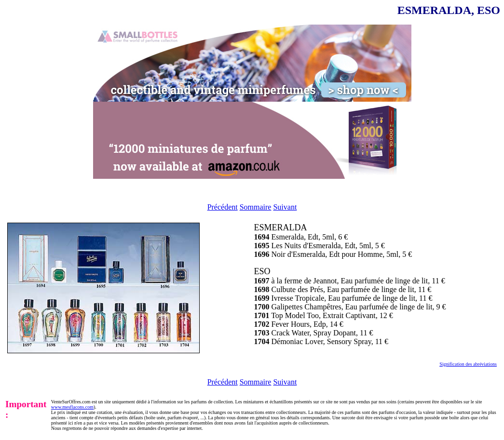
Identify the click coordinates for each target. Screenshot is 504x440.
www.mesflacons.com (72, 407)
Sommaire (256, 207)
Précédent (223, 207)
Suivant (285, 207)
